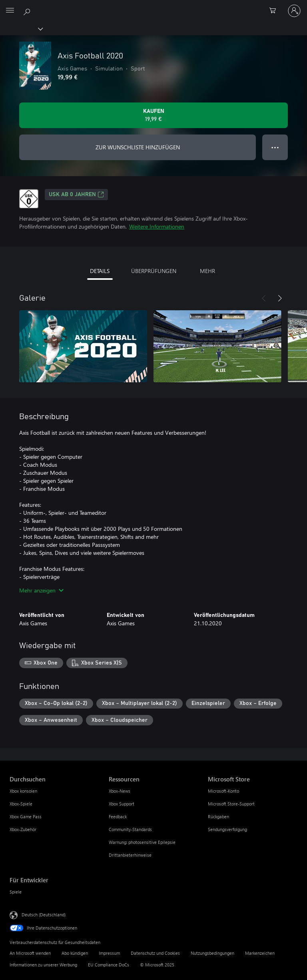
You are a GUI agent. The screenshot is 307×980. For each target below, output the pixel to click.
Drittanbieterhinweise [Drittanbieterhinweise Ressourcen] (130, 855)
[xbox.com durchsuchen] (28, 10)
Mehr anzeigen (41, 590)
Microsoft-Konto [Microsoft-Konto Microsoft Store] (223, 791)
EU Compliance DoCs (109, 965)
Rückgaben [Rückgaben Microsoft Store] (218, 816)
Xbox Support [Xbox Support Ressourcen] (122, 804)
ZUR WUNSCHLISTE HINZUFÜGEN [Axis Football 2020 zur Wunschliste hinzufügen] (138, 147)
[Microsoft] (153, 6)
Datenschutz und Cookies (155, 953)
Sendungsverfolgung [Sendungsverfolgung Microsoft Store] (227, 829)
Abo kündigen (75, 953)
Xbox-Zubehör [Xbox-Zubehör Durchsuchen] (23, 829)
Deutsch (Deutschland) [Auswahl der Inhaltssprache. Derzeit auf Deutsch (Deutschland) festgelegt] (44, 915)
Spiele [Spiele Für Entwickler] (16, 892)
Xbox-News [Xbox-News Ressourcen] (120, 791)
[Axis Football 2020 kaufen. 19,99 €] (153, 115)
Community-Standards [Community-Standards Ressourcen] (130, 829)
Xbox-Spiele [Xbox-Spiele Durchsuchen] (21, 804)
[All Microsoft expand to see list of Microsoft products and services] (10, 11)
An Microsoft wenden (30, 953)
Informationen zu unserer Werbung (43, 965)
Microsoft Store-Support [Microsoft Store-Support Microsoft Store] (231, 804)
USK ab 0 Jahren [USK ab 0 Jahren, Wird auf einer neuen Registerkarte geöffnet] (76, 195)
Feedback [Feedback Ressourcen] (118, 816)
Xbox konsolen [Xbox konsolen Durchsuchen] (23, 791)
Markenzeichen (260, 953)
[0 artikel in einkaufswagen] (275, 11)
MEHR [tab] (207, 271)
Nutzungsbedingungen (212, 953)
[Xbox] (21, 28)
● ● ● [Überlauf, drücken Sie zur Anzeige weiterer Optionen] (275, 147)
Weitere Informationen (157, 226)
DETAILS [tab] (100, 271)
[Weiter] (280, 298)
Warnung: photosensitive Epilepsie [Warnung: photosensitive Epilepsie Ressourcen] (142, 842)
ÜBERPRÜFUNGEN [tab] (154, 271)
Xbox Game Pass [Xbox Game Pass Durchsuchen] (26, 816)
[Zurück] (264, 298)
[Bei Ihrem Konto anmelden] (294, 11)
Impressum (109, 953)
